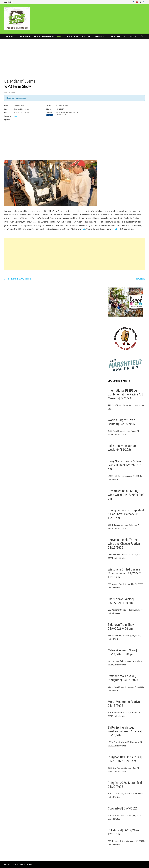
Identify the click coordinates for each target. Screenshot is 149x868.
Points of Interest (43, 36)
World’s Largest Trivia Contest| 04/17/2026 (121, 422)
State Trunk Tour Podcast (79, 36)
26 (84, 229)
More (131, 36)
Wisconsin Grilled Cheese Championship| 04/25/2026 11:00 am (126, 573)
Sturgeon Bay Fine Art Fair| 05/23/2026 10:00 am (125, 759)
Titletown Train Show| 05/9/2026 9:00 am (122, 627)
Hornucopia (140, 279)
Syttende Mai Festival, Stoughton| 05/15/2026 (123, 678)
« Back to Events (10, 92)
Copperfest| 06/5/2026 (123, 808)
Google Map (50, 115)
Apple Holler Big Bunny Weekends (19, 279)
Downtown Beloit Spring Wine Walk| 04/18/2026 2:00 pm (126, 495)
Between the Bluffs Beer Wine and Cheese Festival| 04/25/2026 (125, 544)
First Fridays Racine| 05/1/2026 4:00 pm (121, 601)
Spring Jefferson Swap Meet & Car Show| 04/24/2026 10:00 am (126, 514)
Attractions (22, 36)
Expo (15, 116)
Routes (9, 36)
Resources (100, 36)
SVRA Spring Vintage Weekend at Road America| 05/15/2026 (125, 731)
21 (116, 229)
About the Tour (118, 36)
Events (60, 36)
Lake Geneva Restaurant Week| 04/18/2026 (124, 448)
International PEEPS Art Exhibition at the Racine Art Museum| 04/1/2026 (125, 394)
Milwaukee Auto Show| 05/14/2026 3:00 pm (122, 652)
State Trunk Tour (25, 864)
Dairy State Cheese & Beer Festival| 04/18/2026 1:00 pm (124, 465)
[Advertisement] (74, 57)
